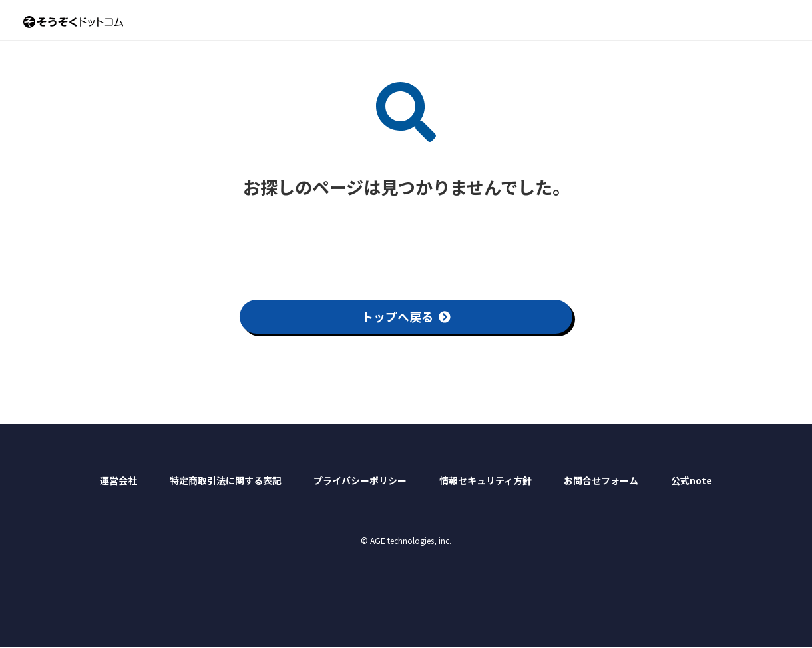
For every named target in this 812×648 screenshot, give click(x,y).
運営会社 (118, 480)
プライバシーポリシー (360, 480)
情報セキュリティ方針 (486, 480)
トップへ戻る (406, 316)
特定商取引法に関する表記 (226, 480)
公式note (692, 480)
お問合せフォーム (601, 480)
